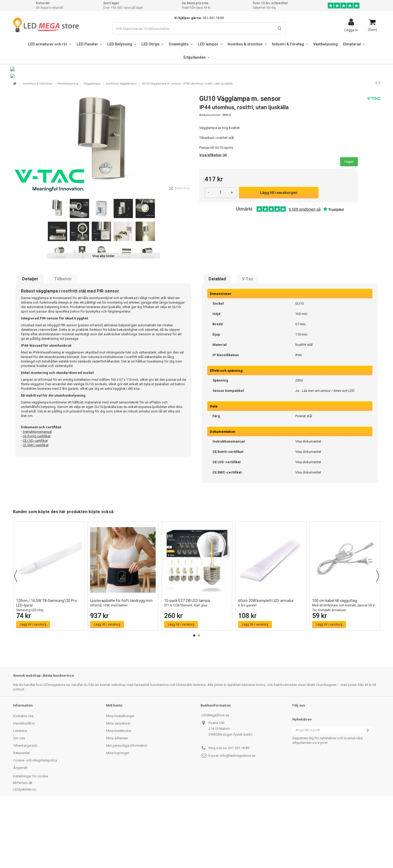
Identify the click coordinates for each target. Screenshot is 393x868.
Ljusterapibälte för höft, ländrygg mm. (123, 667)
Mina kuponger (118, 817)
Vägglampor (92, 147)
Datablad (217, 343)
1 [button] (194, 699)
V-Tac (248, 343)
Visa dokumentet (308, 505)
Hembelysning (68, 147)
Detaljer (30, 343)
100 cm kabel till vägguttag (345, 669)
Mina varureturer (118, 787)
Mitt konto (114, 769)
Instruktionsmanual (37, 495)
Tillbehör (63, 343)
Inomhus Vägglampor (121, 147)
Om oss (19, 802)
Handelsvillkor (24, 787)
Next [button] (378, 640)
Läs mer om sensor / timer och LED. (328, 454)
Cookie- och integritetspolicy (35, 824)
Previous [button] (16, 640)
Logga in (351, 30)
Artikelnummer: (210, 179)
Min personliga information (127, 809)
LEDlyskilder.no (25, 853)
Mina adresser (117, 802)
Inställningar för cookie (31, 840)
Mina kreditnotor (119, 794)
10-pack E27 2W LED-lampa (197, 667)
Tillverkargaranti (25, 809)
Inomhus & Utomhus (38, 147)
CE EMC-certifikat (36, 509)
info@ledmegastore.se (238, 819)
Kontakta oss (23, 780)
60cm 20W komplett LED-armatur (271, 667)
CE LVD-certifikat (35, 504)
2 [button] (199, 699)
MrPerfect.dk (23, 846)
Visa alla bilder (103, 320)
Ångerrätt (20, 831)
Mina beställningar (120, 780)
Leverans (20, 794)
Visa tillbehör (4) (213, 219)
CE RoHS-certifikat (37, 500)
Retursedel (21, 817)
